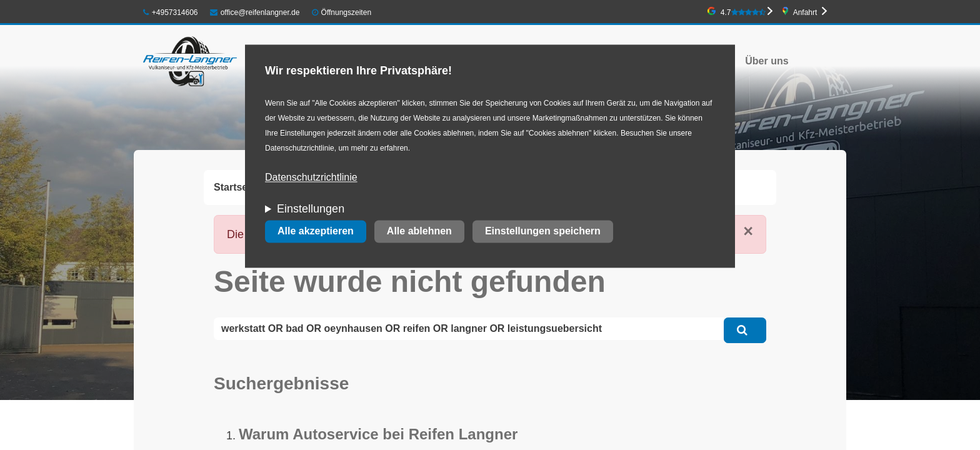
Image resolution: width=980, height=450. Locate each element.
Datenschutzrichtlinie (311, 178)
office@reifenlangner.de (255, 12)
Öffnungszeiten (347, 12)
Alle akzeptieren (316, 232)
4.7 (743, 12)
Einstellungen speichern (543, 232)
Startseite (237, 187)
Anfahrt (805, 12)
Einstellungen (311, 209)
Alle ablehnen (419, 232)
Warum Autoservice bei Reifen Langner (378, 434)
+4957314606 (171, 12)
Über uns (767, 61)
